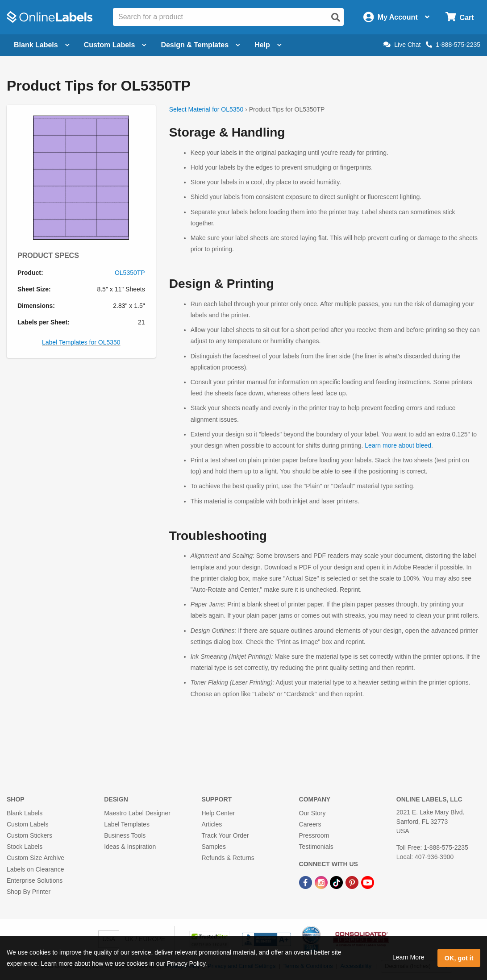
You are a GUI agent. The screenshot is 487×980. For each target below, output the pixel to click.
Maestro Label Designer (137, 813)
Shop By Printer (29, 892)
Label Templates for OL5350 (81, 342)
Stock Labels (25, 847)
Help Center (218, 813)
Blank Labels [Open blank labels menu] (42, 45)
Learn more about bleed (398, 445)
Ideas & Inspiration (130, 847)
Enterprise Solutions (35, 880)
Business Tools (125, 835)
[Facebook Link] (306, 882)
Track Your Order (225, 835)
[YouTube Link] (368, 882)
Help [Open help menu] (268, 45)
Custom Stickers (29, 835)
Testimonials (316, 847)
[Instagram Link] (322, 882)
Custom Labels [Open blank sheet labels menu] (115, 45)
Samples (213, 847)
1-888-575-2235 (453, 45)
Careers (310, 824)
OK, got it (459, 958)
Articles (212, 824)
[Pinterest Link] (353, 882)
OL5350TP (130, 273)
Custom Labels (27, 824)
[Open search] (336, 17)
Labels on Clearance (35, 869)
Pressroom (314, 835)
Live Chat (402, 45)
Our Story (312, 813)
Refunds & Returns (228, 858)
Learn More (408, 957)
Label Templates (127, 824)
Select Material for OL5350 (206, 109)
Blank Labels (25, 813)
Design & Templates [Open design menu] (200, 45)
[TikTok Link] (337, 882)
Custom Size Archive (35, 858)
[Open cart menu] (460, 17)
